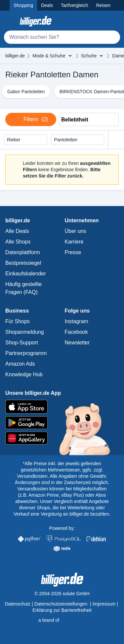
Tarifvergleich (74, 5)
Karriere (74, 242)
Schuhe (89, 56)
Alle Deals (17, 231)
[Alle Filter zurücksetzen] (116, 140)
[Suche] (62, 37)
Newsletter (77, 343)
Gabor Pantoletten (26, 92)
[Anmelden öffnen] (113, 21)
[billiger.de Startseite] (36, 21)
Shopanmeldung (25, 332)
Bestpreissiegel (23, 263)
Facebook (76, 332)
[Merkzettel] (99, 21)
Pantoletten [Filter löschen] (69, 140)
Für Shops (18, 321)
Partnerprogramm (26, 353)
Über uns (76, 231)
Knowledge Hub (24, 374)
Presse (73, 252)
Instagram (77, 321)
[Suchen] (112, 37)
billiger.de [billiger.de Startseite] (15, 56)
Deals (47, 5)
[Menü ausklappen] (70, 56)
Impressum (104, 604)
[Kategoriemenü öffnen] (11, 21)
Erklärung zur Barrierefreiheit (62, 610)
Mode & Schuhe (49, 56)
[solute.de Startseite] (62, 620)
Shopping (23, 5)
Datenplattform (23, 252)
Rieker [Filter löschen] (17, 140)
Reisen (103, 5)
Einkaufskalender (26, 274)
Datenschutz (18, 604)
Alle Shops (18, 242)
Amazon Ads (20, 364)
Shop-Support (22, 343)
